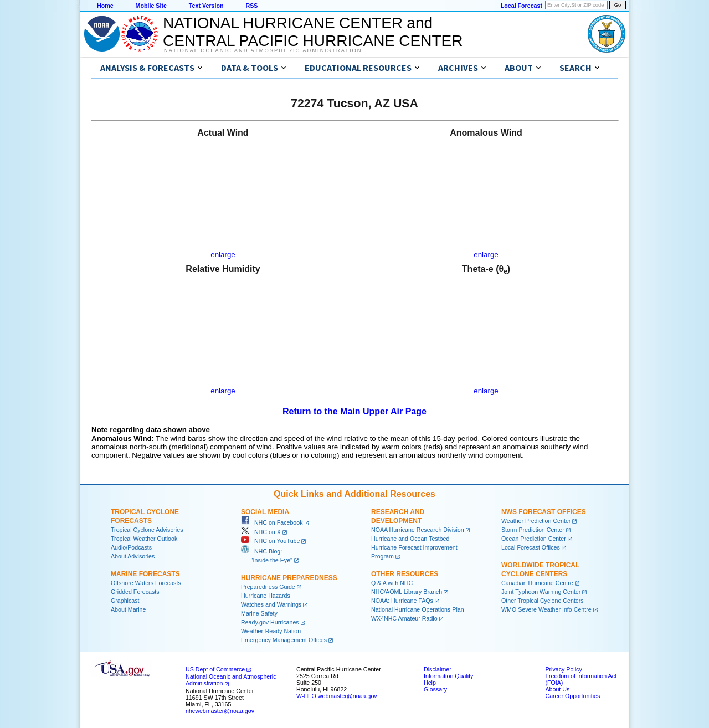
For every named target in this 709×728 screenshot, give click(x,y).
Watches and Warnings (271, 604)
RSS (251, 6)
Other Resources (405, 574)
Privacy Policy (563, 669)
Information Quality (448, 676)
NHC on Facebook (272, 522)
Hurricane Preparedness (289, 578)
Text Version (206, 6)
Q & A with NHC (392, 583)
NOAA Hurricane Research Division (418, 530)
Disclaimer (438, 669)
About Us (557, 689)
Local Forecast (522, 6)
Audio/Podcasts (131, 547)
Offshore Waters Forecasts (146, 583)
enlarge (223, 255)
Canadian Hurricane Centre (537, 583)
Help (430, 683)
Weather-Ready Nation (271, 631)
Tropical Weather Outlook (144, 539)
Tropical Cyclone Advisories (147, 530)
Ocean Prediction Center (534, 539)
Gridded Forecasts (135, 592)
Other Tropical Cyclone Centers (543, 601)
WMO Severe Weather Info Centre (546, 609)
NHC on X (261, 532)
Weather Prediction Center (536, 521)
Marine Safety (259, 613)
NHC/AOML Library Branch (407, 592)
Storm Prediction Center (533, 530)
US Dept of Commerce (215, 669)
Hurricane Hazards (266, 596)
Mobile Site (151, 6)
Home (105, 6)
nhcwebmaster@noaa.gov (220, 711)
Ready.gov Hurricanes (270, 622)
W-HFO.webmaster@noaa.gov (337, 696)
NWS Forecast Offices (544, 512)
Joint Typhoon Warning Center (541, 592)
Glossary (435, 689)
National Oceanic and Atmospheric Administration (263, 50)
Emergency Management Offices (284, 640)
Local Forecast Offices (531, 547)
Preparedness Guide (268, 587)
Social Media (265, 512)
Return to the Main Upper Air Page (354, 411)
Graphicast (125, 601)
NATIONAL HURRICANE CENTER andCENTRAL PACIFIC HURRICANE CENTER (313, 32)
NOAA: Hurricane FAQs (402, 601)
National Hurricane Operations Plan (418, 609)
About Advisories (133, 556)
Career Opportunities (572, 696)
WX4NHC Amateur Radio (404, 618)
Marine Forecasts (145, 574)
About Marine (128, 609)
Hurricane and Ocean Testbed (410, 539)
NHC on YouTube (270, 541)
